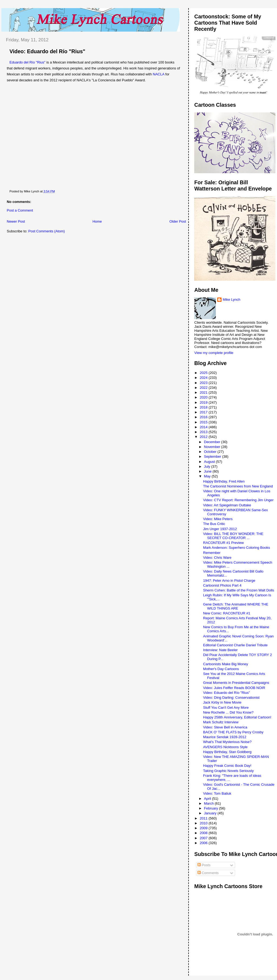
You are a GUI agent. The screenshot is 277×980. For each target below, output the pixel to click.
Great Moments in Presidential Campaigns (236, 683)
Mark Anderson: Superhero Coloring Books (237, 548)
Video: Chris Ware (217, 558)
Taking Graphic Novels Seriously (228, 771)
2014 (204, 427)
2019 (204, 402)
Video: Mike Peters (218, 519)
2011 (204, 818)
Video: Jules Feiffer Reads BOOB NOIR (234, 688)
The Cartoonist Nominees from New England (238, 486)
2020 (204, 397)
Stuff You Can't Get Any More (226, 708)
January (211, 813)
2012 (204, 437)
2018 (204, 407)
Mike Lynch (231, 300)
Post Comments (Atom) (47, 231)
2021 (204, 392)
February (212, 808)
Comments (208, 873)
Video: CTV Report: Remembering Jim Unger (238, 500)
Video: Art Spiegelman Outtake (227, 505)
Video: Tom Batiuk (217, 793)
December (213, 442)
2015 (204, 422)
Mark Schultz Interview (221, 722)
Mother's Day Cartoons (221, 669)
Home (97, 221)
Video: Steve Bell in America (225, 727)
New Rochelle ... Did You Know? (228, 712)
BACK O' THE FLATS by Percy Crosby (233, 732)
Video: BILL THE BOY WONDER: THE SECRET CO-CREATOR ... (233, 536)
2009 (204, 828)
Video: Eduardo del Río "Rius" (47, 51)
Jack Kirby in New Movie (222, 702)
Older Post (178, 221)
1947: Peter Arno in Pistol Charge (229, 581)
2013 (204, 432)
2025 (204, 373)
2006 (204, 843)
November (213, 447)
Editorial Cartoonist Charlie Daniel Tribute (235, 645)
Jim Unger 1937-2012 (220, 529)
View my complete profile (214, 353)
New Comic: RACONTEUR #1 (227, 613)
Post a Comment (20, 210)
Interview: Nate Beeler (220, 650)
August (210, 462)
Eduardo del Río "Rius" (27, 62)
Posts (204, 865)
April (208, 799)
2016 (204, 417)
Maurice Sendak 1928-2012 (225, 737)
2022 (204, 388)
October (211, 452)
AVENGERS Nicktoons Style (225, 747)
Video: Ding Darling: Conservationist (231, 698)
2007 (204, 838)
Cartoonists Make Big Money (226, 664)
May (208, 476)
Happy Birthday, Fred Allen (224, 481)
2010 (204, 823)
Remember (212, 553)
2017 (204, 412)
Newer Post (16, 221)
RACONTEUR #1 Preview (223, 543)
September (213, 456)
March (209, 803)
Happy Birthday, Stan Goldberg (227, 752)
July (208, 466)
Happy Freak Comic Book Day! (227, 766)
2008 (204, 833)
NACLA (159, 74)
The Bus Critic (214, 524)
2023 (204, 383)
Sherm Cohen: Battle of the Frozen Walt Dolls (239, 590)
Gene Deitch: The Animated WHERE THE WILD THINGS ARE (236, 606)
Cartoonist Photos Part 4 (222, 585)
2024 (204, 378)
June (208, 471)
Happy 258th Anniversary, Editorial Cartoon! (237, 717)
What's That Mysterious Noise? (227, 742)
